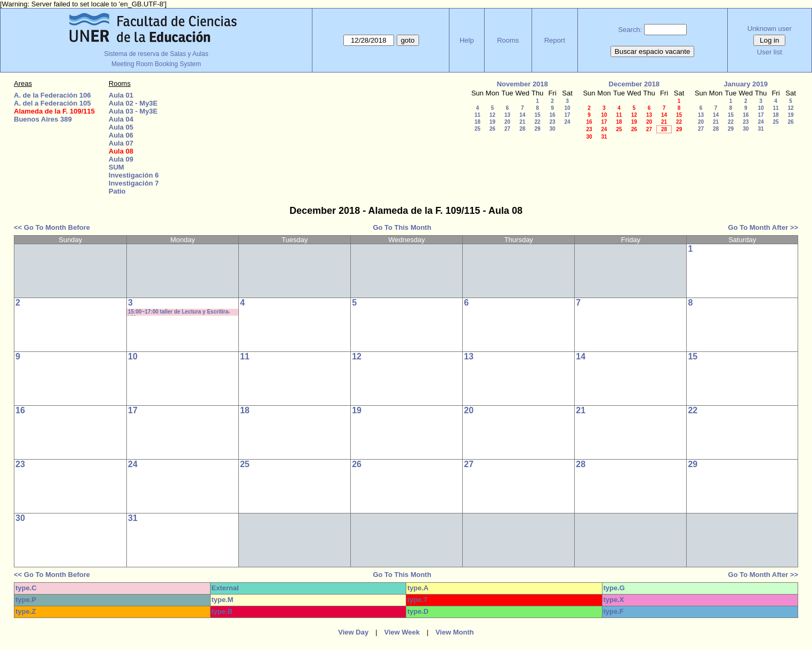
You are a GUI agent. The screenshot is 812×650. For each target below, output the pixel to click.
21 (522, 122)
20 (507, 122)
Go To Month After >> (763, 227)
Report (555, 40)
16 (552, 115)
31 (604, 137)
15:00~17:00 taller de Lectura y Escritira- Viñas (179, 312)
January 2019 (746, 84)
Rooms (508, 40)
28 (522, 129)
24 (567, 122)
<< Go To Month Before (52, 227)
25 (477, 129)
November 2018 (522, 84)
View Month (455, 632)
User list (770, 52)
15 (537, 115)
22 (537, 122)
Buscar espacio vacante (653, 51)
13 (507, 115)
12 (492, 115)
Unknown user (770, 29)
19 (492, 122)
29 (537, 129)
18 (477, 122)
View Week (402, 632)
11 (477, 115)
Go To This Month (402, 227)
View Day (353, 632)
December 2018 (634, 84)
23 (552, 122)
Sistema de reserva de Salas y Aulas (156, 54)
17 (567, 115)
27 (507, 129)
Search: (630, 30)
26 (492, 129)
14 (522, 115)
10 (567, 108)
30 (552, 129)
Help (467, 40)
